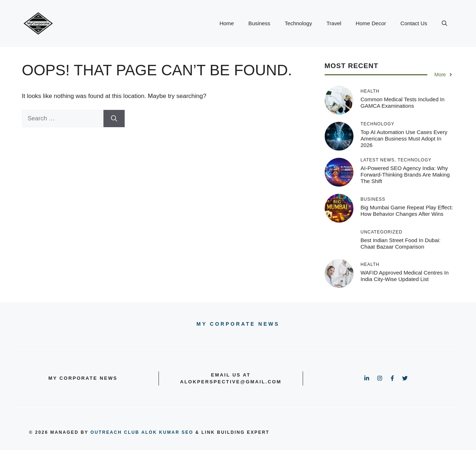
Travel (334, 23)
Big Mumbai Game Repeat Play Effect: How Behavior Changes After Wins (407, 211)
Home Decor (371, 23)
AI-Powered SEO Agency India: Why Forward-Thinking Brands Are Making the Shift (405, 175)
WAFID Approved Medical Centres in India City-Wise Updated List (405, 276)
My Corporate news (238, 324)
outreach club (115, 432)
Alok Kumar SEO (167, 432)
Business (259, 23)
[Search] (114, 119)
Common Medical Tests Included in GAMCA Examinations (403, 103)
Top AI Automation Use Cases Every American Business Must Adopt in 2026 (404, 139)
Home (227, 23)
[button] (444, 23)
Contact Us (414, 23)
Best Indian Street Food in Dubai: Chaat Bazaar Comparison (401, 243)
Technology (298, 23)
